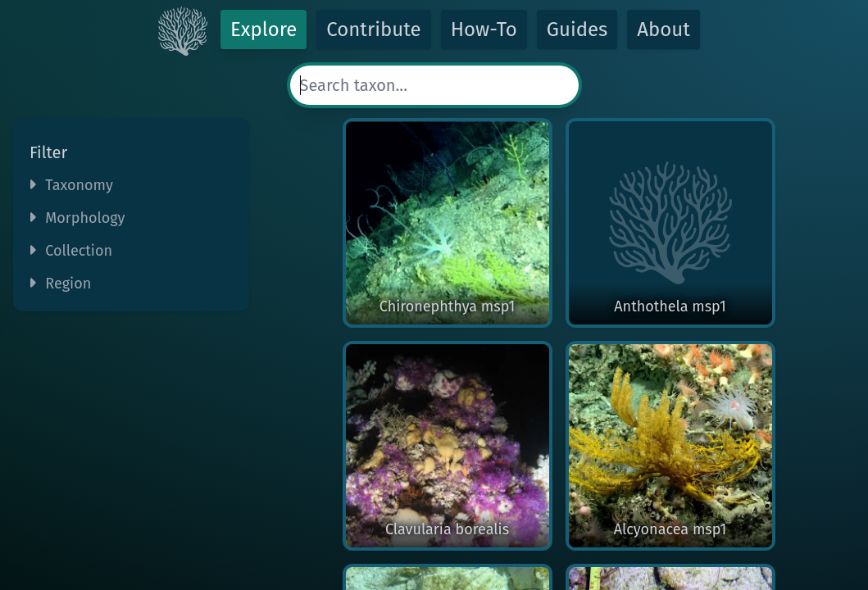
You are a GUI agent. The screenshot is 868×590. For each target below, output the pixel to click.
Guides (577, 29)
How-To (484, 29)
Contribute (373, 29)
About (663, 29)
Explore (264, 29)
